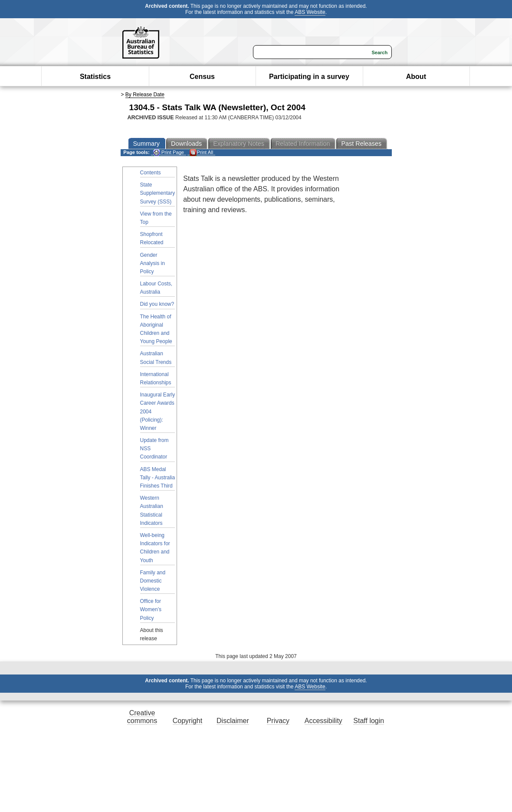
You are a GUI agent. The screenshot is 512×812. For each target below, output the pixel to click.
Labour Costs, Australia (156, 288)
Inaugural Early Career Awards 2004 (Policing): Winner (158, 411)
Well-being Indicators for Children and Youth (155, 548)
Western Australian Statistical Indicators (152, 511)
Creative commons (142, 717)
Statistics (95, 77)
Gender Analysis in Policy (153, 263)
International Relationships (156, 378)
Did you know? (157, 304)
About (416, 77)
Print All (201, 152)
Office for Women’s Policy (151, 609)
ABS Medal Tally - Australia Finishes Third (158, 478)
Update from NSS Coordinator (154, 449)
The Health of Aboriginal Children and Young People (156, 329)
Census (202, 77)
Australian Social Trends (156, 358)
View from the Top (156, 218)
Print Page (169, 152)
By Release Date (145, 95)
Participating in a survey (309, 77)
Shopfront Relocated (152, 238)
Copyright (187, 721)
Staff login (369, 721)
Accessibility (323, 721)
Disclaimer (233, 721)
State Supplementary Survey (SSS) (158, 193)
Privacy (278, 721)
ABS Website (310, 12)
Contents (151, 173)
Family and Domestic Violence (153, 581)
